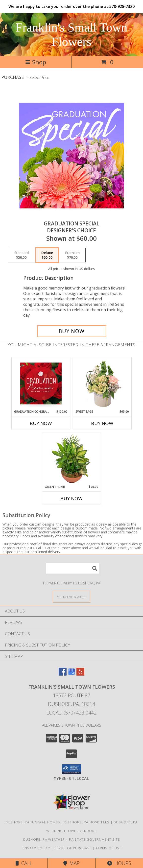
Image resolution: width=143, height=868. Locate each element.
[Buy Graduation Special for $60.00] (72, 331)
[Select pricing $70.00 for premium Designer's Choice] (72, 255)
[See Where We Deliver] (71, 597)
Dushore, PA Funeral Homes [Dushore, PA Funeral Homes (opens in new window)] (33, 822)
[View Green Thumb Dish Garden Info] (72, 459)
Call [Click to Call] (24, 863)
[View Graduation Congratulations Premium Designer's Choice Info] (41, 383)
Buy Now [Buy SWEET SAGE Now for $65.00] (102, 423)
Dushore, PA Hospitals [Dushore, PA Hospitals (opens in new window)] (87, 822)
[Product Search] (72, 568)
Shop (36, 62)
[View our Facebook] (63, 674)
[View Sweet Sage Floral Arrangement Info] (102, 383)
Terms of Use (109, 848)
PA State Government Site (94, 839)
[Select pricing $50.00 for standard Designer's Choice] (22, 255)
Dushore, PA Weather (44, 839)
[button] (72, 769)
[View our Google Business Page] (71, 674)
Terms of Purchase (73, 848)
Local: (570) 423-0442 (71, 713)
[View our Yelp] (80, 674)
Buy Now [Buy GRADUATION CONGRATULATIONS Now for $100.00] (41, 423)
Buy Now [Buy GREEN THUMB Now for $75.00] (71, 498)
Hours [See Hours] (119, 863)
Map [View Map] (71, 863)
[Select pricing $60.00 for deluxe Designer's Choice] (47, 255)
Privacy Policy (36, 848)
